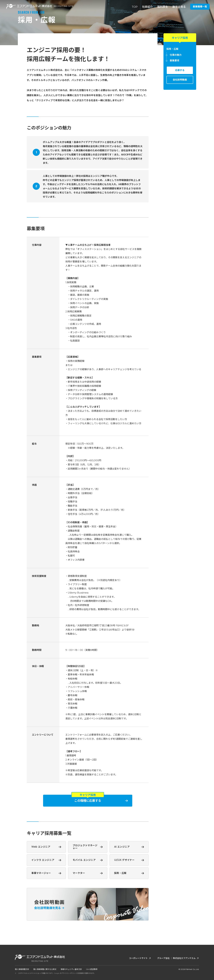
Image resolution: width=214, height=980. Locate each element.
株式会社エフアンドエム (186, 958)
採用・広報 (120, 873)
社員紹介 (147, 7)
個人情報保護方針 (22, 969)
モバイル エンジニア (84, 860)
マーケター (79, 873)
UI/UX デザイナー (124, 860)
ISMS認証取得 (92, 969)
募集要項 (174, 61)
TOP (135, 7)
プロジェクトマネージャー (85, 847)
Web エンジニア (41, 847)
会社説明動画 (180, 80)
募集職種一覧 (200, 7)
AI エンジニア (122, 847)
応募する (180, 70)
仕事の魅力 (176, 55)
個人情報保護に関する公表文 (45, 969)
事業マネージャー (41, 873)
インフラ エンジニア (43, 860)
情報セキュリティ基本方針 (71, 969)
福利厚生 (163, 7)
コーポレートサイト (140, 958)
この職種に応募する (88, 801)
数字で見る (179, 7)
